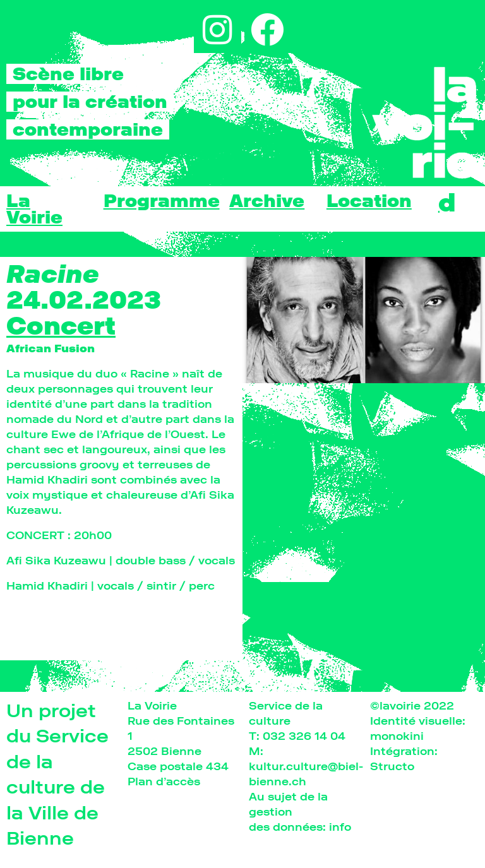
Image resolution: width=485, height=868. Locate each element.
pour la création (90, 102)
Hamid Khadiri (47, 586)
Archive (267, 201)
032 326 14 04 (304, 736)
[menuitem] (447, 202)
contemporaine (88, 129)
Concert (61, 326)
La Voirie (34, 209)
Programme (162, 201)
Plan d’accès (164, 781)
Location (369, 201)
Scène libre (68, 74)
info (340, 827)
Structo (392, 766)
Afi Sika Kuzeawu (56, 560)
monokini (397, 736)
